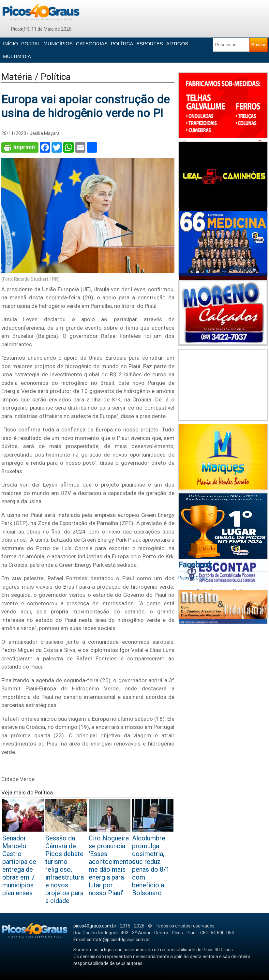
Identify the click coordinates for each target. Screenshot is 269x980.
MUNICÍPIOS (58, 44)
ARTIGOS (177, 44)
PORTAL (31, 44)
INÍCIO (10, 44)
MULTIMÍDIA (17, 56)
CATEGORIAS (92, 44)
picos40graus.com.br (95, 926)
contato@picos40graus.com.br (118, 940)
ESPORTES (149, 44)
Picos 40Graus (193, 578)
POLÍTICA (122, 44)
